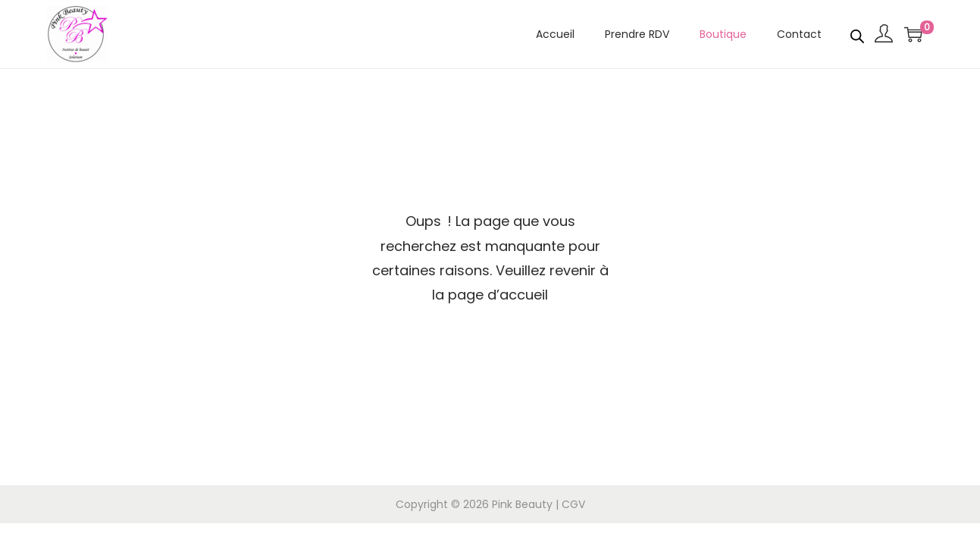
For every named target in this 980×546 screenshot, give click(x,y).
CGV (573, 504)
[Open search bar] (857, 33)
